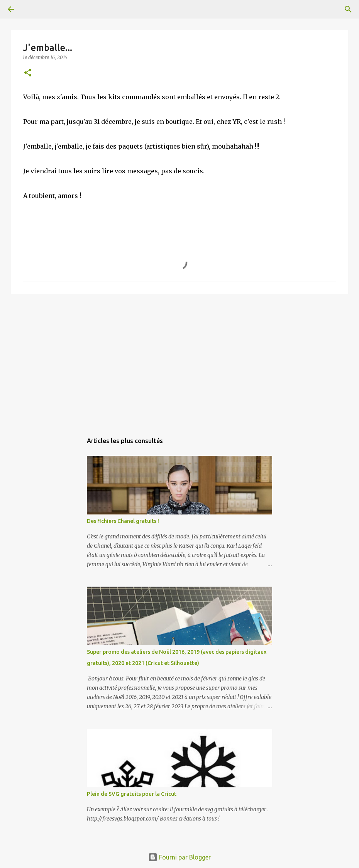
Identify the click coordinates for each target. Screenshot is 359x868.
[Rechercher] (32, 9)
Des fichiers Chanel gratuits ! (123, 521)
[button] (28, 73)
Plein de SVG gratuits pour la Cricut (132, 794)
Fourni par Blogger (179, 857)
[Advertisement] (179, 359)
